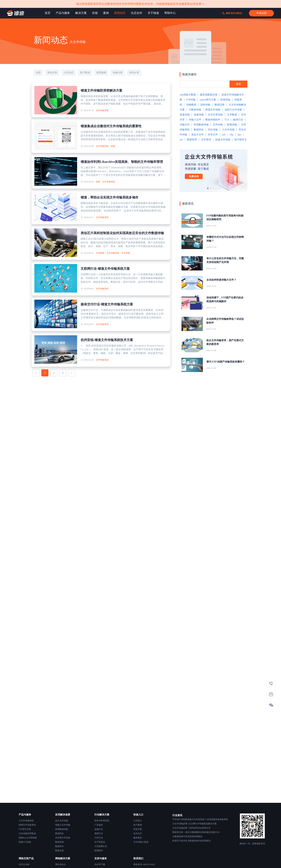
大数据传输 (195, 110)
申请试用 (261, 13)
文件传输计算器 (141, 842)
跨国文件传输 (213, 110)
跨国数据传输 (62, 829)
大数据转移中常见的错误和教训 (187, 836)
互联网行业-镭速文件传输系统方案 (105, 269)
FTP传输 (191, 100)
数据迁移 (220, 105)
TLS (227, 120)
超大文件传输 (62, 821)
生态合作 (137, 13)
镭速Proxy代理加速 (28, 838)
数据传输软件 (213, 120)
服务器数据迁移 (209, 95)
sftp (231, 135)
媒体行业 (238, 120)
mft (224, 135)
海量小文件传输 (63, 825)
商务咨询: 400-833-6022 (144, 864)
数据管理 (192, 140)
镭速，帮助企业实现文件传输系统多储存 (110, 197)
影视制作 (99, 851)
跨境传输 (225, 100)
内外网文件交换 (63, 838)
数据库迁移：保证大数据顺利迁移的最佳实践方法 (196, 832)
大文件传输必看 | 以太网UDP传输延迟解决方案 (194, 824)
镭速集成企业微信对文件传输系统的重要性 (111, 126)
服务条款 (138, 838)
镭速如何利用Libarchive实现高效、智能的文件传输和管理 (122, 162)
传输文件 (185, 125)
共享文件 (213, 135)
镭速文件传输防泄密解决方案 (102, 91)
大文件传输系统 (26, 821)
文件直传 (206, 140)
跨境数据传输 (201, 125)
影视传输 (232, 125)
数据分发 (59, 851)
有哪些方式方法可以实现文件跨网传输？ (225, 239)
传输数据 (191, 105)
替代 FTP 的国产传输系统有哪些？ (226, 362)
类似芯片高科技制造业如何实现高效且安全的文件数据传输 (122, 233)
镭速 (113, 146)
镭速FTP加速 (25, 842)
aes (181, 140)
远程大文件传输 (233, 110)
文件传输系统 (102, 110)
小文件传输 (228, 130)
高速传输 (185, 115)
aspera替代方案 (208, 100)
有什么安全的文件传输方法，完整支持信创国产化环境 (225, 260)
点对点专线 (24, 864)
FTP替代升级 (25, 829)
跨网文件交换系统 (27, 825)
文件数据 (100, 253)
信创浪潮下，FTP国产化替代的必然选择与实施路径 (225, 299)
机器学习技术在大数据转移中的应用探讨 (192, 841)
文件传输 (126, 253)
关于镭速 (153, 13)
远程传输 (205, 105)
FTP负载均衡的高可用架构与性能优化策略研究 (225, 218)
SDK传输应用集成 (27, 833)
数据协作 (59, 846)
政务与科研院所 (102, 821)
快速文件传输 (223, 140)
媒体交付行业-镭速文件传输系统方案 (107, 304)
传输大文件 (195, 120)
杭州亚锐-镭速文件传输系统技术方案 (107, 340)
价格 (95, 13)
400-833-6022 (232, 13)
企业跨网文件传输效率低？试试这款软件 (225, 321)
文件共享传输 (215, 115)
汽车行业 (99, 838)
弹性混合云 (61, 864)
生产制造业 (100, 842)
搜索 (238, 84)
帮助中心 (170, 13)
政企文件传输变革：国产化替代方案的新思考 (225, 342)
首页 (48, 13)
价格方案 (138, 829)
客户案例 (138, 825)
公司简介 (138, 821)
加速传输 (199, 115)
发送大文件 (197, 135)
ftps (239, 135)
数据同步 (199, 130)
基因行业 (99, 833)
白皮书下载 (100, 864)
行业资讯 (177, 815)
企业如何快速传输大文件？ (221, 280)
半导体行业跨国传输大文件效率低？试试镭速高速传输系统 (200, 819)
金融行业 (99, 829)
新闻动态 (120, 13)
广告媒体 (99, 825)
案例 (106, 13)
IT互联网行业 (101, 846)
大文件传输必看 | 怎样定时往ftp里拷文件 (191, 828)
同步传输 (213, 130)
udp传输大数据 (188, 95)
